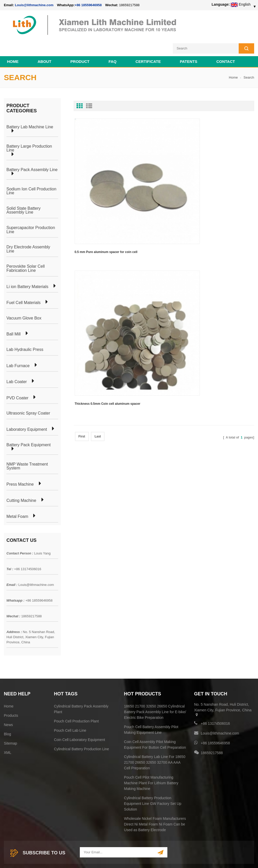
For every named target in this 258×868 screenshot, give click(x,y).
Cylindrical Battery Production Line (81, 729)
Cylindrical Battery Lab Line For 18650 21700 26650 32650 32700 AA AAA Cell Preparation (155, 742)
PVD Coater (17, 378)
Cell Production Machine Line (173, 857)
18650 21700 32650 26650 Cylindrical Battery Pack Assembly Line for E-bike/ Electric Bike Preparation (155, 692)
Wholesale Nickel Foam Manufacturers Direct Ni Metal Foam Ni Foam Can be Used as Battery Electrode (155, 804)
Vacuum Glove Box (24, 298)
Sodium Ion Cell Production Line (31, 171)
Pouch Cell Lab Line (70, 710)
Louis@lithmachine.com (36, 564)
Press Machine (20, 464)
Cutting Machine (21, 480)
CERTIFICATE (148, 41)
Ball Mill (14, 314)
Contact (226, 41)
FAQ (113, 41)
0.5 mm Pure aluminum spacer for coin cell (100, 163)
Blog (7, 714)
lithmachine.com (119, 852)
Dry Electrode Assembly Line (28, 229)
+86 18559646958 (88, 5)
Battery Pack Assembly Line (32, 149)
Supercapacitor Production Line (31, 210)
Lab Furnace (18, 345)
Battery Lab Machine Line (30, 107)
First (82, 192)
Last (98, 192)
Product (80, 41)
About (44, 41)
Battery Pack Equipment (29, 425)
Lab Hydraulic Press (25, 330)
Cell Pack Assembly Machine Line (126, 857)
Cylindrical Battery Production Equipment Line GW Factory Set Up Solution (153, 783)
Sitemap (10, 723)
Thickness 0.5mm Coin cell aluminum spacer (157, 163)
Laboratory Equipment (27, 409)
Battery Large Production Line (29, 128)
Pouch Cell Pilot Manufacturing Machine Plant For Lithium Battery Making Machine (151, 763)
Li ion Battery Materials (27, 266)
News (8, 705)
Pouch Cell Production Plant (76, 701)
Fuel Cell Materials (23, 283)
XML (8, 732)
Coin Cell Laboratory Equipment (79, 720)
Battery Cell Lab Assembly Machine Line (225, 857)
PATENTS (188, 41)
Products (11, 695)
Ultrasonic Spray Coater (28, 393)
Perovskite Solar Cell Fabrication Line (26, 248)
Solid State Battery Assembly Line (24, 190)
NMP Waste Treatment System (27, 446)
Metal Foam (17, 496)
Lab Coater (17, 362)
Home (13, 41)
